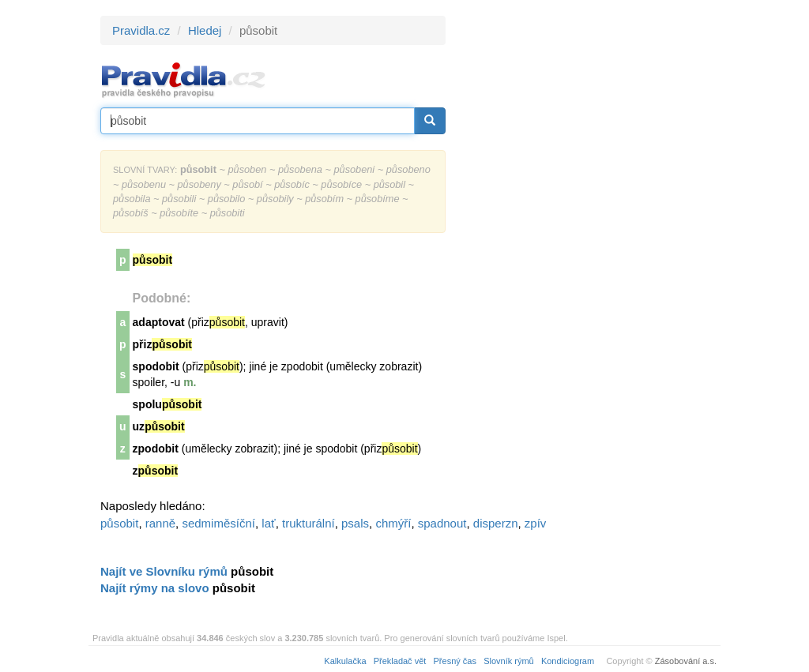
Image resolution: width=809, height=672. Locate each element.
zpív (536, 523)
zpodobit (156, 449)
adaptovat (159, 322)
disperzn (496, 523)
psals (355, 523)
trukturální (309, 523)
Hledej (205, 30)
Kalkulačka (345, 661)
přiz (162, 344)
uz (159, 426)
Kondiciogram (568, 661)
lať (268, 523)
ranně (160, 523)
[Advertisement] (588, 253)
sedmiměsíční (218, 523)
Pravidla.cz (141, 30)
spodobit (156, 366)
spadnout (442, 523)
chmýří (393, 523)
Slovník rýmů (509, 661)
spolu (167, 404)
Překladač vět (400, 661)
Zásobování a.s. (686, 661)
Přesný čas (455, 661)
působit (119, 523)
